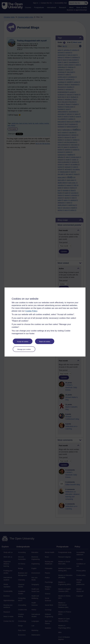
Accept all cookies (23, 342)
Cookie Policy (31, 311)
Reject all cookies (45, 342)
